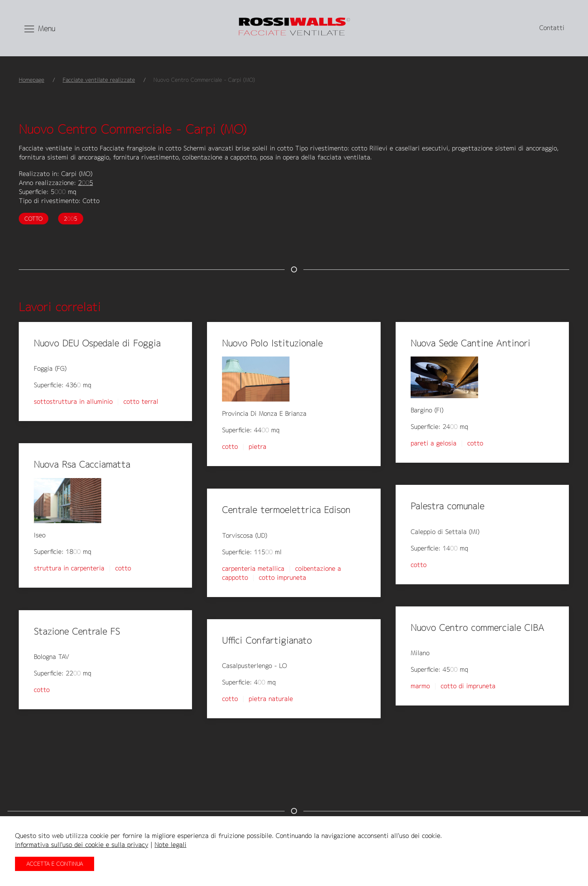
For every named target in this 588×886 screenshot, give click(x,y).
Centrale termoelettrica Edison (286, 510)
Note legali (170, 845)
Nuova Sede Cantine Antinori (470, 343)
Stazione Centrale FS (77, 631)
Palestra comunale (447, 506)
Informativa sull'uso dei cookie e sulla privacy (82, 845)
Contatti (552, 28)
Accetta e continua (55, 864)
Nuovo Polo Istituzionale (272, 343)
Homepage (31, 80)
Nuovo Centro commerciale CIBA (477, 627)
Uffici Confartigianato (267, 640)
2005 (85, 183)
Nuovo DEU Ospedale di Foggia (97, 343)
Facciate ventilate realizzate (99, 80)
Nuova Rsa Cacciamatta (82, 464)
